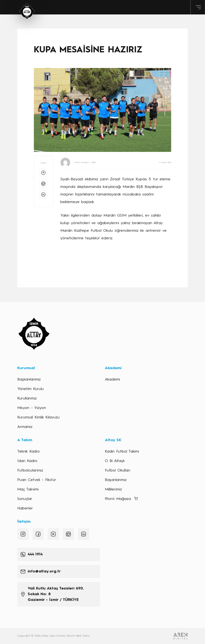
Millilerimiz (113, 490)
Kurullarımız (27, 399)
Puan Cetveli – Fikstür (37, 480)
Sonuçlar (25, 499)
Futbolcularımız (30, 471)
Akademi (112, 380)
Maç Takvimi (28, 490)
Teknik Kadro (29, 452)
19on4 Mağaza (118, 499)
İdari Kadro (27, 461)
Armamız (25, 427)
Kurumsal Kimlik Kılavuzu (38, 417)
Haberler (25, 508)
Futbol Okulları (118, 471)
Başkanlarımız (29, 380)
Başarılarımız (116, 480)
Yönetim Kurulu (31, 389)
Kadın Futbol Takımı (122, 452)
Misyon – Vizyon (32, 408)
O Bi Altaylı (115, 461)
